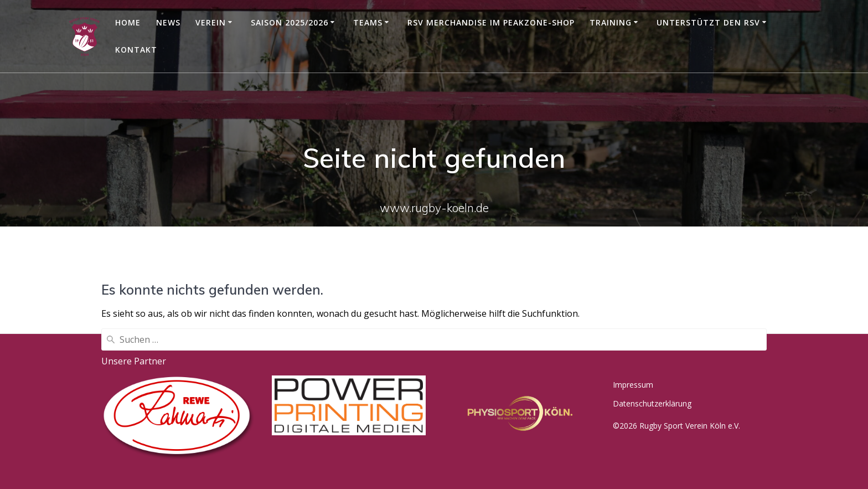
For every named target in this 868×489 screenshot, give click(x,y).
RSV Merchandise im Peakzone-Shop (491, 22)
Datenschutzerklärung (652, 403)
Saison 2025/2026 (290, 22)
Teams (368, 22)
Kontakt (136, 50)
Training (611, 22)
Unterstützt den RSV (708, 22)
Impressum (633, 385)
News (168, 22)
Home (128, 22)
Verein (211, 22)
